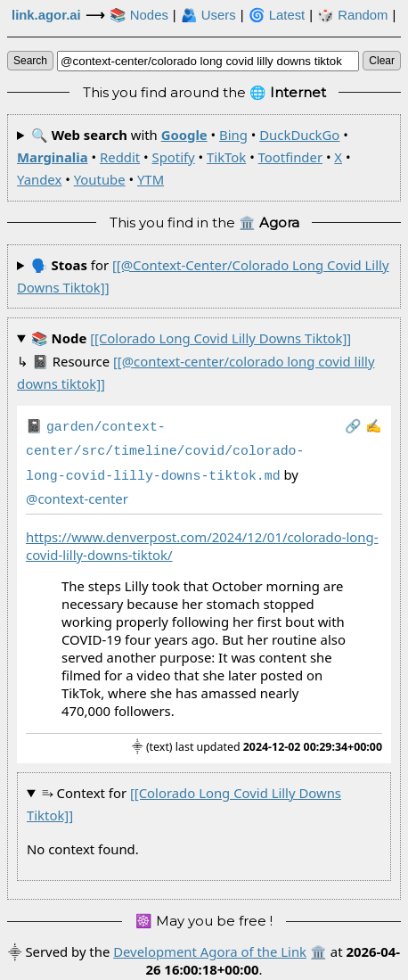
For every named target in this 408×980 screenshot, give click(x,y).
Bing (233, 135)
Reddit (120, 157)
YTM (151, 179)
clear (382, 61)
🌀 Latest (277, 15)
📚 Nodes (139, 15)
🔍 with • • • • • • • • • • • (184, 157)
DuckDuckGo (299, 135)
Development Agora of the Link (210, 946)
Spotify (173, 157)
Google (184, 135)
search (30, 61)
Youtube (100, 179)
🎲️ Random (352, 15)
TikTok (226, 157)
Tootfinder (290, 157)
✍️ (374, 425)
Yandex (39, 179)
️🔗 (353, 425)
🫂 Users (208, 15)
